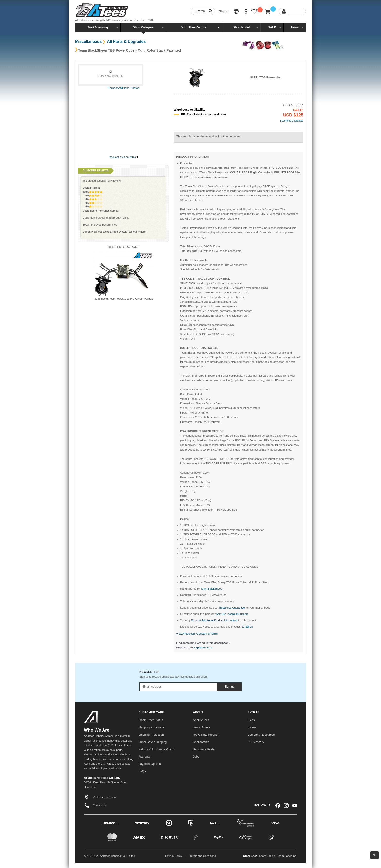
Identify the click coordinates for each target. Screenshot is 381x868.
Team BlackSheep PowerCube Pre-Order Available (123, 299)
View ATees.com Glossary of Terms (197, 634)
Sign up (229, 687)
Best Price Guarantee (292, 121)
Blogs (251, 720)
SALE (272, 27)
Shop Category (143, 27)
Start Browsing (98, 27)
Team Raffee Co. (287, 856)
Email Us (248, 627)
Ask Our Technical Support (232, 614)
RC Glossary (256, 742)
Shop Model (241, 27)
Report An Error (203, 647)
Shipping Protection (151, 735)
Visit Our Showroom (100, 797)
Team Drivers (202, 727)
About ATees (201, 720)
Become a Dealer (204, 749)
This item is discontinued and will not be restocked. (209, 136)
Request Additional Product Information (214, 620)
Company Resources (261, 735)
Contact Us (95, 805)
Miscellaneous (88, 41)
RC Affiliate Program (206, 735)
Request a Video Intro (122, 157)
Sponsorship (201, 742)
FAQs (142, 771)
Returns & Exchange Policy (156, 749)
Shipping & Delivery (151, 727)
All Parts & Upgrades (126, 41)
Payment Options (150, 764)
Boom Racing (267, 856)
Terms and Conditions (203, 856)
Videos (252, 727)
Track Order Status (151, 720)
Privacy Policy (173, 856)
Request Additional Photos (123, 88)
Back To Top (374, 855)
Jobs (196, 757)
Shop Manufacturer (194, 27)
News (295, 27)
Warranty (144, 757)
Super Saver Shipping (153, 742)
